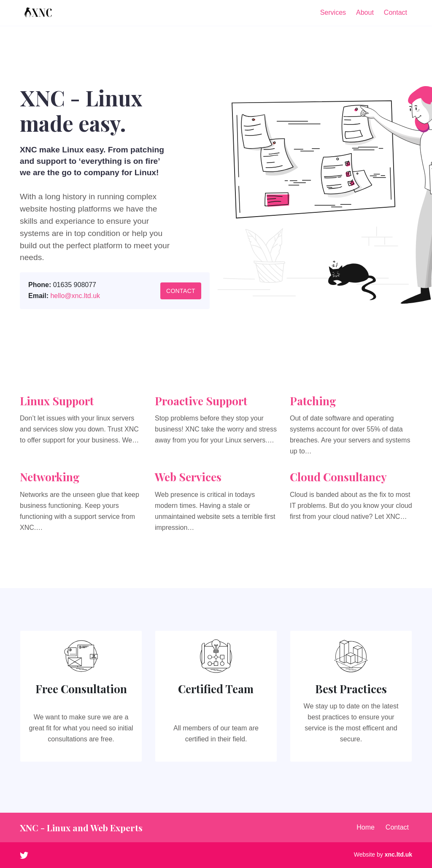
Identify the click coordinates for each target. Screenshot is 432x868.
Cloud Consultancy (338, 477)
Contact (181, 291)
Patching (313, 401)
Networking (50, 477)
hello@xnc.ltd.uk (75, 296)
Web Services (188, 477)
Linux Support (57, 401)
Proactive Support (201, 401)
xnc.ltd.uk (398, 854)
